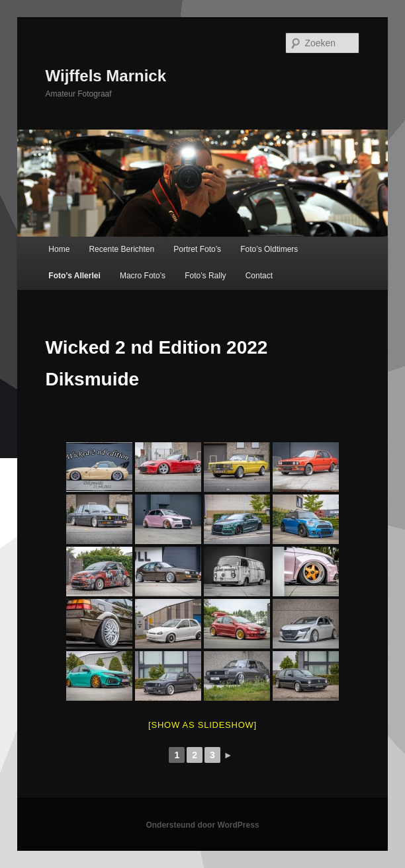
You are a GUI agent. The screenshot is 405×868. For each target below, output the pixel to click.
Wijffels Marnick (106, 76)
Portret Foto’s (197, 249)
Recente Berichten (121, 249)
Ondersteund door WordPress (202, 825)
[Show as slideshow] (202, 725)
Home (59, 249)
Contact (259, 276)
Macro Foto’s (143, 276)
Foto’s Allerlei (74, 276)
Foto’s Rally (205, 276)
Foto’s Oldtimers (269, 249)
